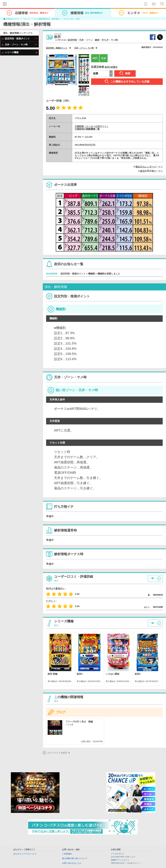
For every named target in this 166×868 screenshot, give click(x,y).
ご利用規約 (67, 854)
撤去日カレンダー (145, 167)
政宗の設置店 (111, 67)
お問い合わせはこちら (72, 863)
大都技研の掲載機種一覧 (87, 129)
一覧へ (153, 578)
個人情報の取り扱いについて (75, 858)
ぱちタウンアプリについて (25, 854)
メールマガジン (118, 854)
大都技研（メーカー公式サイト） (92, 126)
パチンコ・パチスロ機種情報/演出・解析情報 (41, 19)
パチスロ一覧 (68, 19)
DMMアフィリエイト (120, 860)
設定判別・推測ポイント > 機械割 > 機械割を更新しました (90, 274)
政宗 (78, 19)
